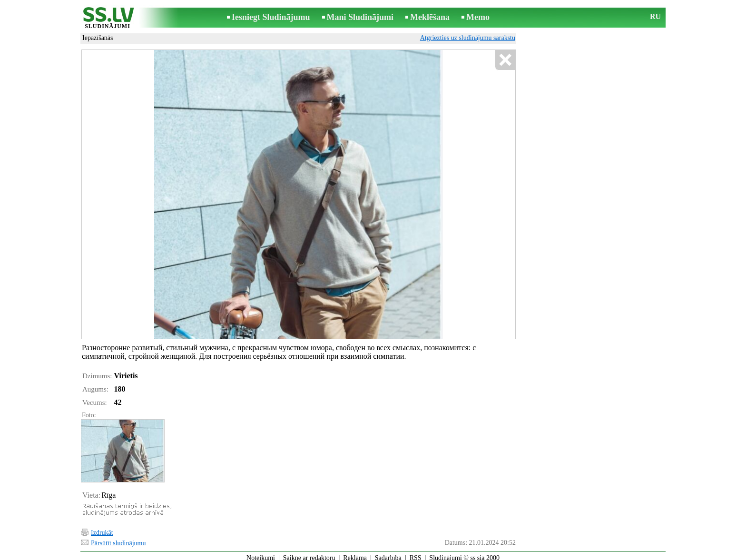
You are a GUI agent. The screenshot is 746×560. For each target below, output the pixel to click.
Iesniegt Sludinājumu (271, 17)
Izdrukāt (102, 528)
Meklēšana (430, 17)
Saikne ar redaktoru (309, 554)
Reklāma (355, 554)
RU (655, 16)
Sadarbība (388, 554)
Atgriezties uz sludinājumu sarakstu (468, 38)
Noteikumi (261, 554)
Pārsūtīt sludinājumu (118, 539)
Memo (478, 17)
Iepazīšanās (98, 38)
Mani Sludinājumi (360, 17)
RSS (416, 554)
